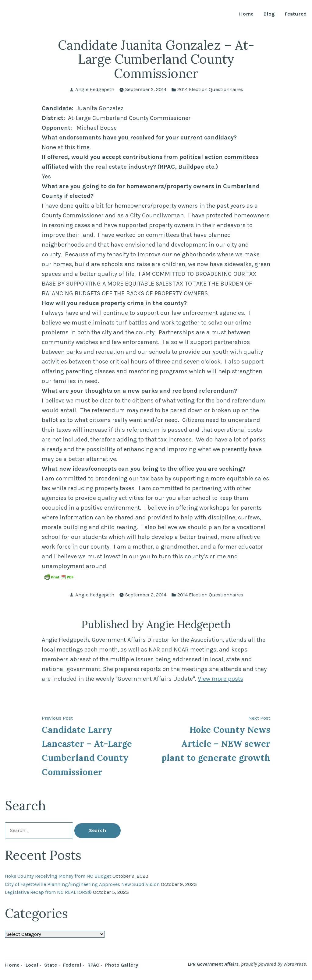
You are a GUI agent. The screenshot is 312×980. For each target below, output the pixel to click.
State (51, 965)
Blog (269, 14)
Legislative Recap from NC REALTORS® (48, 892)
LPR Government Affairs (213, 964)
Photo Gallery (122, 965)
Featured (296, 14)
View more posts (220, 679)
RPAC (93, 965)
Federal (72, 965)
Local (32, 965)
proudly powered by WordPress (273, 964)
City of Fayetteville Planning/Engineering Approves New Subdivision (82, 884)
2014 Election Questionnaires (210, 89)
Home (246, 14)
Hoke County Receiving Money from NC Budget (58, 876)
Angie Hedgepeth (95, 89)
